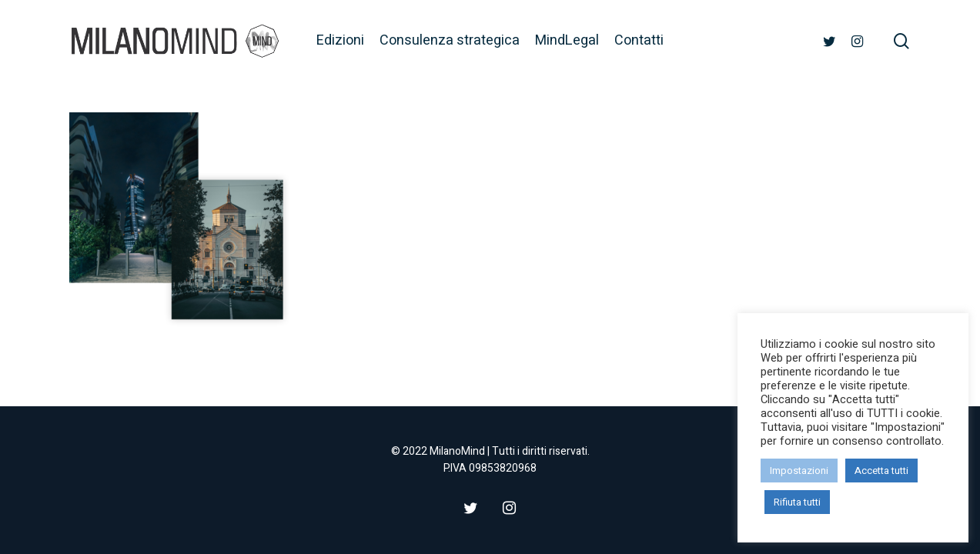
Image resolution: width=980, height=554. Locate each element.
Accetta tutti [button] (881, 471)
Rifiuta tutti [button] (797, 502)
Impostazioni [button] (799, 471)
